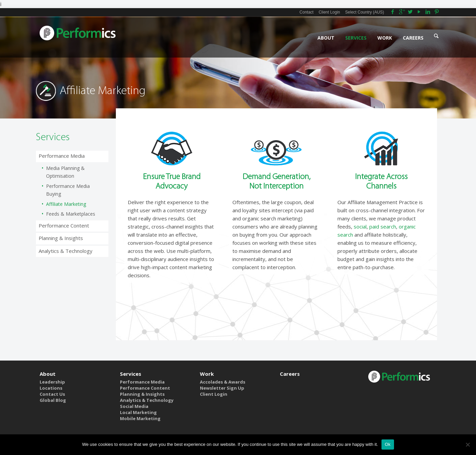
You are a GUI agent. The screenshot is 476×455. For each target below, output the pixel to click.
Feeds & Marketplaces (71, 214)
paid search (383, 226)
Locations (51, 388)
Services (131, 374)
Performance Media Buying (68, 190)
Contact (306, 12)
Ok (388, 444)
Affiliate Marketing (66, 204)
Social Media (134, 406)
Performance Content (64, 225)
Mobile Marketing (140, 418)
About (48, 374)
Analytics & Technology (66, 251)
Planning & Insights (61, 238)
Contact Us (52, 394)
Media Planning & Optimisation (65, 172)
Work (207, 374)
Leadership (52, 382)
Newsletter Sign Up (222, 388)
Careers (290, 374)
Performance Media (62, 156)
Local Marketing (138, 412)
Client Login (329, 12)
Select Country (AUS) (365, 12)
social (360, 226)
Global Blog (53, 400)
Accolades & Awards (223, 382)
